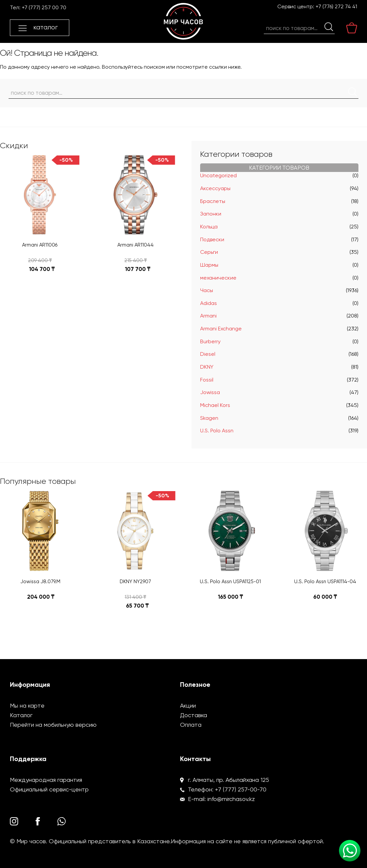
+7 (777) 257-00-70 (241, 789)
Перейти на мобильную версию (53, 725)
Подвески (212, 239)
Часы (207, 290)
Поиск (329, 27)
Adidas (209, 303)
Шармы (209, 265)
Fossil (207, 380)
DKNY (207, 367)
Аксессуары (215, 188)
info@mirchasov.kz (231, 799)
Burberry (210, 341)
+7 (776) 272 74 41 (336, 6)
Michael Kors (215, 405)
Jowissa (210, 392)
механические (218, 278)
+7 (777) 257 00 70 (44, 7)
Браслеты (213, 201)
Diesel (208, 354)
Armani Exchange (221, 329)
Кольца (209, 227)
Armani (208, 316)
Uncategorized (218, 175)
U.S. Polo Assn (217, 431)
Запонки (211, 214)
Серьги (209, 252)
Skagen (209, 418)
